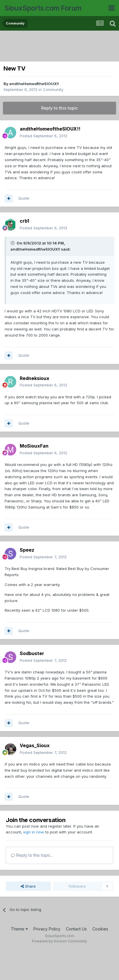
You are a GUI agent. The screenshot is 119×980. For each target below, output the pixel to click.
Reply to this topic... (32, 855)
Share (28, 886)
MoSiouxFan (34, 446)
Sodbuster (32, 653)
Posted (44, 136)
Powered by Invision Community (59, 941)
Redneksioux (35, 378)
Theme (19, 929)
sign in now (34, 832)
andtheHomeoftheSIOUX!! (34, 84)
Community (53, 89)
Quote (24, 198)
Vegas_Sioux (35, 745)
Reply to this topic (59, 108)
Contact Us (76, 929)
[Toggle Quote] (13, 243)
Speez (27, 550)
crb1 (24, 221)
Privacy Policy (47, 929)
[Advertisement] (61, 47)
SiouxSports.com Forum (43, 8)
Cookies (100, 929)
